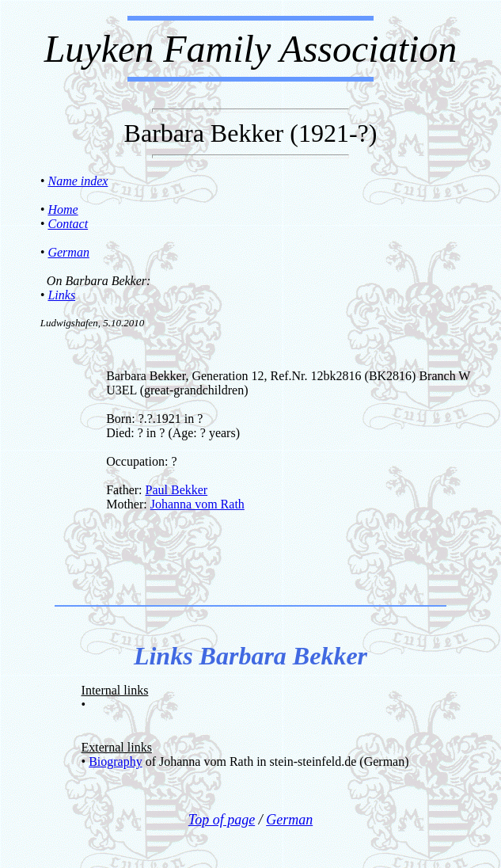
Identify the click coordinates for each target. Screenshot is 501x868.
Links (61, 295)
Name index (78, 181)
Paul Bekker (177, 490)
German (68, 252)
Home (63, 209)
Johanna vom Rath (197, 504)
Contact (68, 224)
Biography (116, 761)
